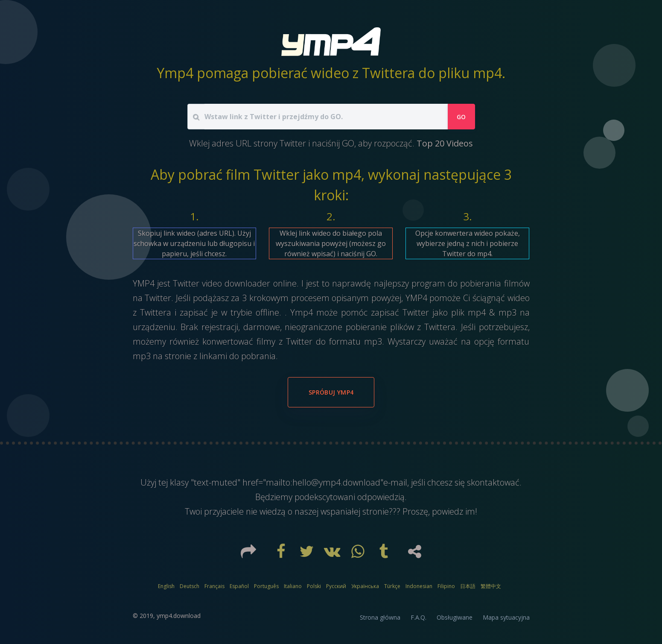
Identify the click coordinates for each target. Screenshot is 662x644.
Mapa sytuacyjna (506, 617)
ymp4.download (179, 616)
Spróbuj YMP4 (331, 392)
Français (214, 586)
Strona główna (380, 617)
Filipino (446, 586)
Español (239, 586)
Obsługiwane (455, 617)
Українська (365, 586)
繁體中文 (491, 586)
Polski (314, 586)
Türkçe (392, 586)
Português (266, 586)
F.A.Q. (418, 617)
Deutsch (190, 586)
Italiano (293, 586)
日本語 (468, 586)
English (166, 586)
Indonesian (419, 586)
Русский (336, 586)
